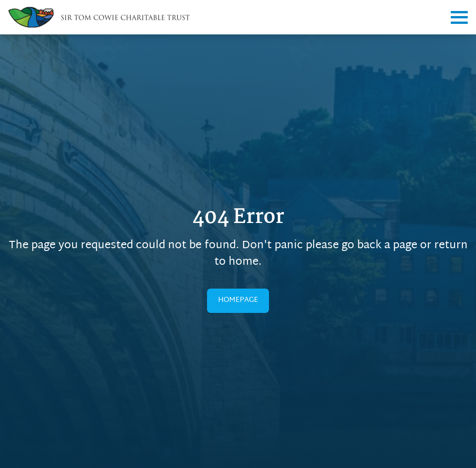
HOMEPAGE (238, 300)
